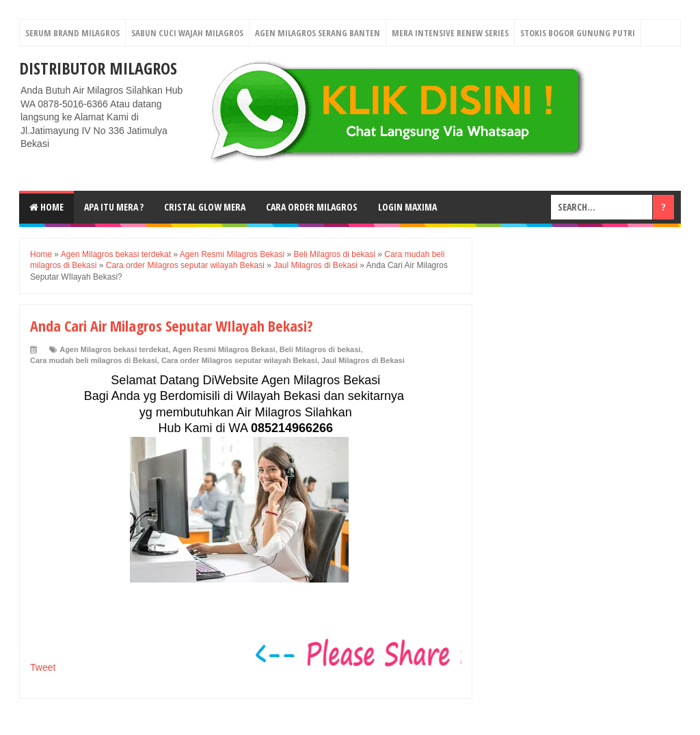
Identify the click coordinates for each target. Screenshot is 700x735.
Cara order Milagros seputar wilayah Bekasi (239, 360)
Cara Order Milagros (312, 207)
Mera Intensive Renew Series (450, 33)
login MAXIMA (407, 207)
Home (46, 207)
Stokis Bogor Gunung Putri (578, 33)
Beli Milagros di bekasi (320, 349)
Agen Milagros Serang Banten (318, 33)
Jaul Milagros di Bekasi (363, 360)
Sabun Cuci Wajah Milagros (187, 33)
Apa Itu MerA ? (114, 207)
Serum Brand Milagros (72, 33)
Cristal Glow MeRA (205, 207)
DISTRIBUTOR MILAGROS (98, 68)
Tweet (43, 667)
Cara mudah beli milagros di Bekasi (94, 360)
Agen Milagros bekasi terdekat (114, 349)
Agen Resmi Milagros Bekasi (224, 349)
